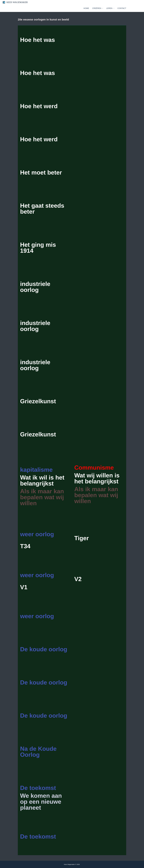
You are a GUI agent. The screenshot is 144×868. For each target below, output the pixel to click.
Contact (122, 8)
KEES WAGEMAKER (17, 2)
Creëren (98, 8)
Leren (111, 8)
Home (86, 8)
